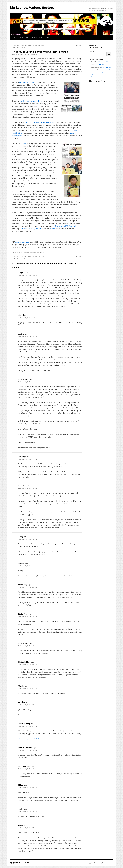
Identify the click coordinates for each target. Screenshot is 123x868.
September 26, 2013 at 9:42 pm (27, 705)
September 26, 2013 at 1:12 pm (27, 459)
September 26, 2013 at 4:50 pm (27, 566)
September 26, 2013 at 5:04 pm (27, 617)
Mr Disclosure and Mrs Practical (64, 226)
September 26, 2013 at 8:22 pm (27, 646)
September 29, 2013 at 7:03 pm (27, 828)
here (24, 144)
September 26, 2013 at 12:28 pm (28, 318)
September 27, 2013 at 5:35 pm (27, 812)
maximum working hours (28, 82)
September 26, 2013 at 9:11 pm (27, 689)
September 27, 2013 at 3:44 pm (27, 788)
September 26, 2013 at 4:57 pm (27, 587)
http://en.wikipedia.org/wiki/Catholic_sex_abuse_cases (37, 739)
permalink (41, 252)
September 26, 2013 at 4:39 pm (27, 539)
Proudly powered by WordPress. (100, 863)
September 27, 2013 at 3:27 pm (27, 769)
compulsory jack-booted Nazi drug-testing (40, 122)
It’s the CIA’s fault (103, 61)
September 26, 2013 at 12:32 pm (28, 337)
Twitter (27, 38)
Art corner (79, 45)
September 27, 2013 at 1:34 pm (27, 750)
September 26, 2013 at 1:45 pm (27, 489)
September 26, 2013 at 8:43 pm (27, 665)
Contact (21, 38)
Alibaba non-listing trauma (31, 229)
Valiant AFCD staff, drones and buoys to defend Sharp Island (100, 75)
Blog (28, 252)
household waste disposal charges (31, 101)
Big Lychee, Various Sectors (32, 7)
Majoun (52, 229)
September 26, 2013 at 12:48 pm (28, 382)
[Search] (109, 54)
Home (14, 38)
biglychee (35, 55)
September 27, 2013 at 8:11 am (27, 726)
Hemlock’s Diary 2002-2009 (40, 38)
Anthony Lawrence (22, 242)
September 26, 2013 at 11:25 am (28, 275)
